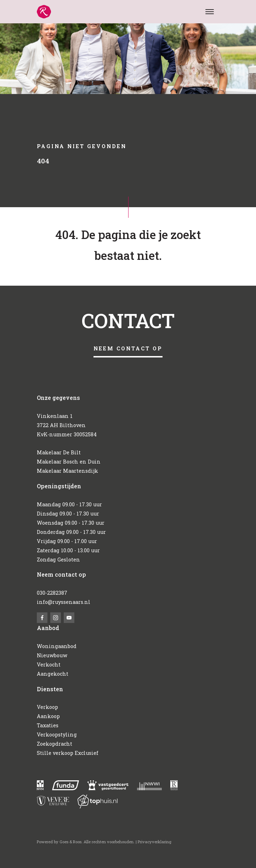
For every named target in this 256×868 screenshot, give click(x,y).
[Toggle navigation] (210, 12)
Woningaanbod (57, 646)
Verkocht (49, 665)
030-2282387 (52, 593)
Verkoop (47, 707)
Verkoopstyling (57, 735)
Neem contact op (128, 348)
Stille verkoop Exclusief (68, 753)
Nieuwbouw (52, 655)
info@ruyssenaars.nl (64, 602)
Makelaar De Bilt (59, 452)
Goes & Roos (70, 842)
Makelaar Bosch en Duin (69, 462)
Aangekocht (53, 674)
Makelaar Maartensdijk (67, 471)
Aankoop (48, 716)
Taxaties (48, 725)
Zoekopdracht (55, 744)
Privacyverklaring (155, 842)
